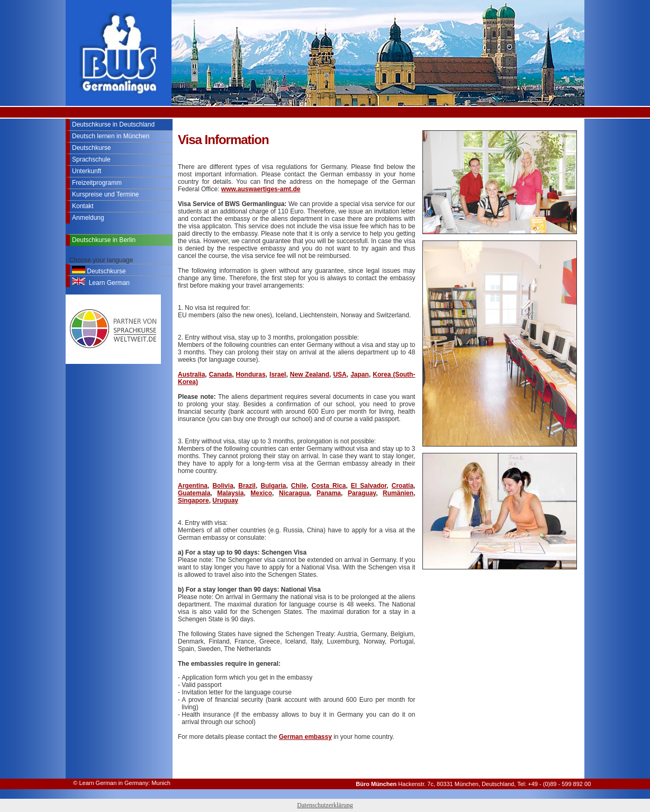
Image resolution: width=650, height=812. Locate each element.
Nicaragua (294, 493)
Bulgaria (273, 486)
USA (340, 374)
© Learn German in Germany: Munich (122, 783)
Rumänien (398, 493)
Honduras (251, 374)
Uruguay (225, 501)
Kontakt (83, 206)
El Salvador (369, 486)
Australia (191, 374)
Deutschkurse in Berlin (104, 240)
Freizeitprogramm (97, 183)
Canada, (222, 374)
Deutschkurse (91, 148)
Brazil (247, 486)
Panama (329, 493)
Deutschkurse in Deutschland (113, 124)
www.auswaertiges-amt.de (261, 189)
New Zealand (310, 374)
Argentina (193, 486)
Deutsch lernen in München (111, 136)
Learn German (101, 282)
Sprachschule (91, 159)
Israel (278, 374)
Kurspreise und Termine (106, 194)
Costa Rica (329, 486)
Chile (299, 486)
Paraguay (362, 493)
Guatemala (194, 493)
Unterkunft (87, 171)
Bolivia (223, 486)
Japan (360, 374)
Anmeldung (88, 218)
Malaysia (230, 493)
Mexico (261, 493)
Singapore (193, 501)
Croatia (403, 486)
